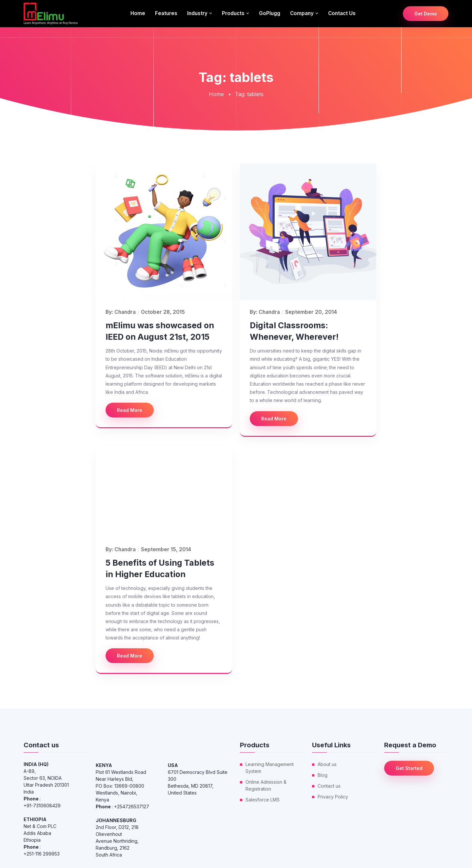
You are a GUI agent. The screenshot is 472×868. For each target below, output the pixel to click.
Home (138, 13)
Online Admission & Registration (266, 785)
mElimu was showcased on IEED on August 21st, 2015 (160, 331)
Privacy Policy (333, 797)
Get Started (409, 768)
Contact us (342, 13)
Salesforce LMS (263, 800)
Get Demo (426, 14)
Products (233, 13)
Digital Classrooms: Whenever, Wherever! (294, 331)
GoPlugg (270, 13)
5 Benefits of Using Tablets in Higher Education (160, 568)
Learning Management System (270, 768)
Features (166, 13)
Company (302, 13)
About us (327, 764)
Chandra (125, 312)
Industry (197, 13)
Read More (130, 410)
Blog (323, 775)
